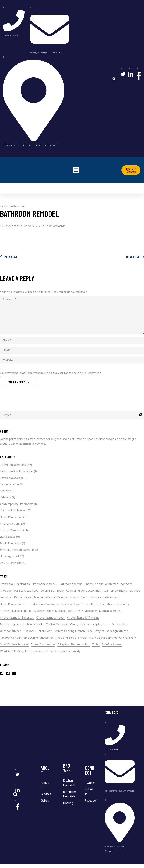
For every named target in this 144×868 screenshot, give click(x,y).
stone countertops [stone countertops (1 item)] (43, 645)
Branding (6, 491)
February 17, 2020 (34, 226)
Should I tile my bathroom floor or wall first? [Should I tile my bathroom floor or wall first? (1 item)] (107, 638)
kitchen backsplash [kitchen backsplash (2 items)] (93, 604)
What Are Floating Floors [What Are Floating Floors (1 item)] (16, 651)
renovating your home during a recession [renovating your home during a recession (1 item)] (27, 638)
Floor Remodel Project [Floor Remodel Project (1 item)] (105, 598)
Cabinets (6, 498)
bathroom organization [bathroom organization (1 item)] (15, 584)
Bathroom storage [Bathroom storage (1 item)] (70, 584)
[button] (114, 79)
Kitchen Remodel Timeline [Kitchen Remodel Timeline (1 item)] (83, 618)
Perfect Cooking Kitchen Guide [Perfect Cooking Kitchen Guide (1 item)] (73, 631)
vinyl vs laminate (10, 563)
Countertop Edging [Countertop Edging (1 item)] (115, 591)
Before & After (10, 485)
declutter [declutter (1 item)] (6, 598)
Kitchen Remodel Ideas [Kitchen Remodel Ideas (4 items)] (50, 618)
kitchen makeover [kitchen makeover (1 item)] (85, 611)
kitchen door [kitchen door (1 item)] (64, 611)
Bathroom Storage (12, 478)
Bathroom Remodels (13, 207)
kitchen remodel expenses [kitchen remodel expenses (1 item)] (17, 618)
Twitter (90, 783)
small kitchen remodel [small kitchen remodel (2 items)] (14, 645)
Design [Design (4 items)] (18, 598)
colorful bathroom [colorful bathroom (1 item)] (52, 591)
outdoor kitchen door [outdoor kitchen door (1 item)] (37, 631)
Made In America (11, 543)
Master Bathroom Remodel (17, 550)
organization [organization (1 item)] (120, 625)
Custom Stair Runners (13, 511)
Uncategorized (9, 557)
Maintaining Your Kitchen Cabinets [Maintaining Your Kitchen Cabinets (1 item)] (22, 625)
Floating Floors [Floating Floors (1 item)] (80, 598)
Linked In (89, 792)
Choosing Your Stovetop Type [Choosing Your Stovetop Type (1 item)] (19, 591)
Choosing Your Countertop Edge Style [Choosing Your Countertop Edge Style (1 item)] (109, 584)
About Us (45, 785)
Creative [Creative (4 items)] (135, 591)
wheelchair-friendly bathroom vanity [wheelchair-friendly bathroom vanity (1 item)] (57, 651)
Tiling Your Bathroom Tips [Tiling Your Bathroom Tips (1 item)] (74, 645)
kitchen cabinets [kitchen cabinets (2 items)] (118, 604)
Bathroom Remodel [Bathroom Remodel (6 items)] (44, 584)
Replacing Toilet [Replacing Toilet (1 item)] (66, 638)
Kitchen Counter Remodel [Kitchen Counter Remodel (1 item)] (16, 611)
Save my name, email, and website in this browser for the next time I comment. (51, 373)
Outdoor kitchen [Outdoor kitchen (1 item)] (11, 631)
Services (46, 794)
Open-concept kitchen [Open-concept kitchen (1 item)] (95, 625)
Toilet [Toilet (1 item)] (96, 645)
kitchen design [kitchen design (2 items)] (44, 611)
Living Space (8, 537)
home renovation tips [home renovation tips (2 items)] (14, 604)
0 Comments (57, 226)
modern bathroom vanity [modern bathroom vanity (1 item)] (62, 625)
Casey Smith (12, 226)
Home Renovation (11, 517)
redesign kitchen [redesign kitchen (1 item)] (117, 631)
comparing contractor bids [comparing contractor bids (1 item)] (83, 591)
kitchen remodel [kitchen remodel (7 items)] (110, 611)
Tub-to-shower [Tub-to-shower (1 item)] (112, 645)
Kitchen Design (9, 524)
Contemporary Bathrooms (17, 504)
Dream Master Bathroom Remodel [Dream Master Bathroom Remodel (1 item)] (47, 598)
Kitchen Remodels (11, 530)
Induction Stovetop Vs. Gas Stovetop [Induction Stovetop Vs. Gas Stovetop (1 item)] (55, 604)
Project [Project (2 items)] (100, 631)
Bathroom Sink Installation (17, 472)
